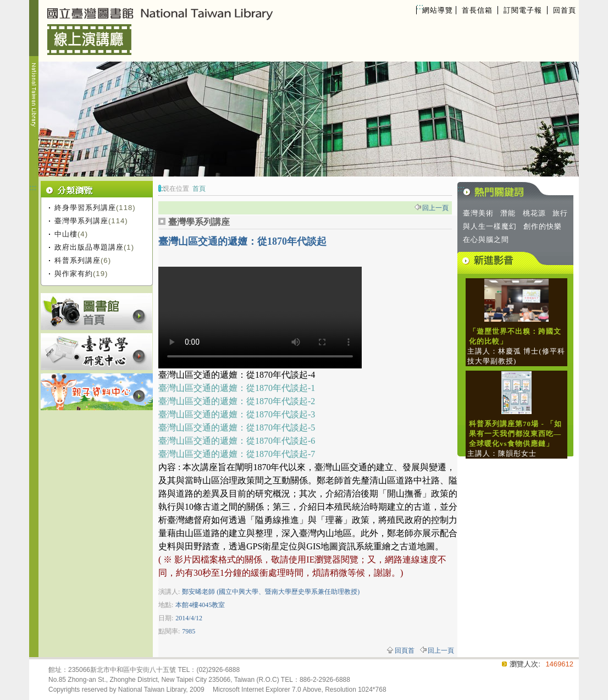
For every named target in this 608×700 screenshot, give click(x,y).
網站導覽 (438, 10)
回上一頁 (435, 208)
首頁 (199, 189)
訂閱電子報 (523, 10)
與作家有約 (74, 274)
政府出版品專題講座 (89, 247)
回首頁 (565, 10)
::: (420, 6)
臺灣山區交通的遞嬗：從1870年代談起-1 (237, 388)
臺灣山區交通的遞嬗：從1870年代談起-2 (237, 401)
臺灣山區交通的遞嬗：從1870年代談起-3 (237, 414)
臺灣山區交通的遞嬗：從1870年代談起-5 (237, 428)
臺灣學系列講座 (81, 221)
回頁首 (405, 651)
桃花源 (534, 213)
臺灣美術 (478, 213)
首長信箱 (477, 10)
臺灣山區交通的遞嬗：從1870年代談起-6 (237, 441)
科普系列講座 (78, 260)
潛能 (508, 213)
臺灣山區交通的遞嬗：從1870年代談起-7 (237, 454)
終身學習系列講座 (85, 208)
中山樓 (66, 234)
